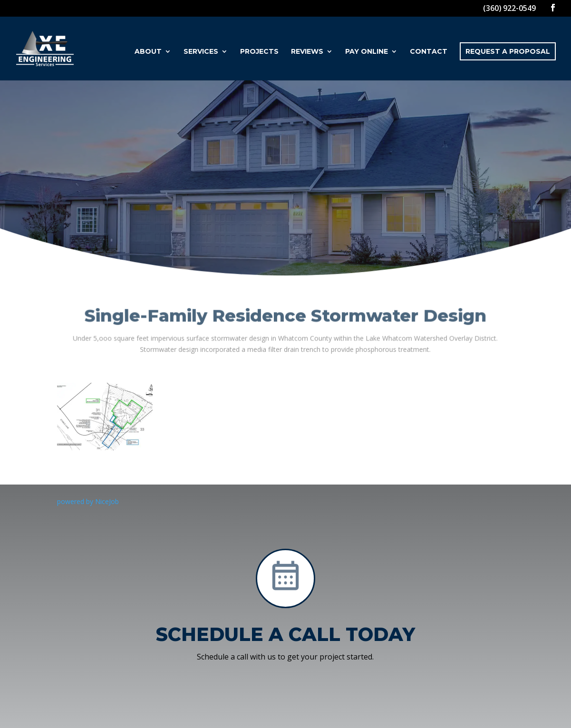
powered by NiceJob (88, 501)
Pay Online (367, 52)
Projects (259, 52)
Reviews (307, 52)
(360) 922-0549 (509, 8)
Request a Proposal (508, 51)
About (148, 52)
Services (201, 52)
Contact (429, 52)
